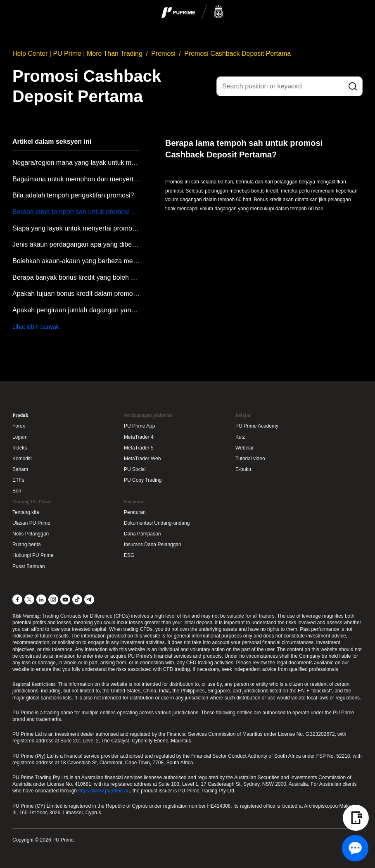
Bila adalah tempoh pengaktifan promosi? (73, 195)
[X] (29, 599)
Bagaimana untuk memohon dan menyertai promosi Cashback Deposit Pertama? (76, 179)
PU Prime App (139, 426)
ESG (129, 555)
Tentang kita (26, 512)
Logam (20, 437)
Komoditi (22, 459)
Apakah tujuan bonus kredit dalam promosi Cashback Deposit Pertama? (76, 294)
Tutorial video (250, 459)
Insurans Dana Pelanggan (153, 545)
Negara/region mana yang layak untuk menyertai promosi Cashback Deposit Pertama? (76, 163)
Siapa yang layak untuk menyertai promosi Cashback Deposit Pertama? (76, 228)
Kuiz (240, 437)
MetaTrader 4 (139, 437)
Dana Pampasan (142, 534)
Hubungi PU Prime (33, 555)
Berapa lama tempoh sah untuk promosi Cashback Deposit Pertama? (76, 212)
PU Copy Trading (143, 480)
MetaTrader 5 (139, 448)
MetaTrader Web (142, 459)
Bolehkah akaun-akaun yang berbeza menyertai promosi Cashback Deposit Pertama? (76, 261)
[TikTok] (77, 599)
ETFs (18, 480)
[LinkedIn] (41, 599)
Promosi (163, 54)
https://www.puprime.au (104, 791)
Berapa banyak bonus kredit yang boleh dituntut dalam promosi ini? (76, 277)
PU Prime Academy (257, 426)
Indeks (20, 448)
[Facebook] (17, 599)
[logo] (192, 12)
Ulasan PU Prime (31, 523)
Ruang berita (27, 545)
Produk (20, 415)
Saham (20, 469)
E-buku (243, 469)
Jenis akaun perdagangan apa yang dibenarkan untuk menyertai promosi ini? (76, 244)
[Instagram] (53, 599)
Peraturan (135, 512)
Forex (19, 426)
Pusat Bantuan (29, 566)
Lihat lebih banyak (36, 327)
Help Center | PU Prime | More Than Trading (77, 54)
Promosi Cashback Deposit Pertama (237, 54)
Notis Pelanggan (31, 534)
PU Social (135, 469)
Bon (17, 491)
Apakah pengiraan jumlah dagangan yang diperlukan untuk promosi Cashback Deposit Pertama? (76, 310)
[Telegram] (89, 599)
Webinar (244, 448)
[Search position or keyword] (290, 86)
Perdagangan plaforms (148, 415)
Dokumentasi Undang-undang (157, 523)
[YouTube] (65, 599)
